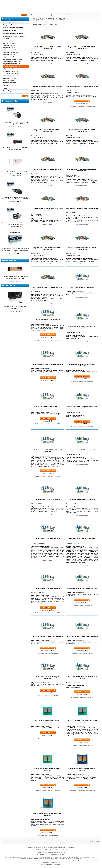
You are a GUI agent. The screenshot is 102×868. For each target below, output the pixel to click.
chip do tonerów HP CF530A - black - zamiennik (82, 588)
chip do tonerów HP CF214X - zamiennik (48, 499)
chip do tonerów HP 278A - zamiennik (48, 320)
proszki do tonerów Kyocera (11, 74)
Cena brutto (54, 25)
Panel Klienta (26, 11)
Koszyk (88, 2)
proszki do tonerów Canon (10, 71)
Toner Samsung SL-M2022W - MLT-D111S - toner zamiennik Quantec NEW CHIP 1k (15, 123)
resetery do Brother (8, 80)
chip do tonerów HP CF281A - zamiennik (82, 499)
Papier (5, 88)
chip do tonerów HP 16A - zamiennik (82, 287)
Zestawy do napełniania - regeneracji (14, 36)
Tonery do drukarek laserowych (12, 25)
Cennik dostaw (14, 11)
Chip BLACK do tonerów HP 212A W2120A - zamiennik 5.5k (48, 48)
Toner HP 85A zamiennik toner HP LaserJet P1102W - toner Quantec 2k (15, 224)
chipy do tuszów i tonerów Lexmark (13, 69)
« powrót (91, 841)
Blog (4, 11)
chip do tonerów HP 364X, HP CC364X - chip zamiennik (82, 327)
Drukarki (6, 85)
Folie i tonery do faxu (9, 30)
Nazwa (47, 25)
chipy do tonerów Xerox (10, 57)
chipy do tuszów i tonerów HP (12, 66)
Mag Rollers (6, 39)
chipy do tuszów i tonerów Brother (12, 59)
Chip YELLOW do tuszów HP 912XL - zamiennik (48, 287)
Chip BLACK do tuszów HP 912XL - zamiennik (48, 86)
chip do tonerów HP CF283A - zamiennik (82, 539)
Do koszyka (81, 101)
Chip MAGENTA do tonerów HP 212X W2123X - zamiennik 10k (48, 209)
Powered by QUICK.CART (57, 855)
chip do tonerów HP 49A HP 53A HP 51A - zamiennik (82, 365)
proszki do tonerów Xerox (10, 78)
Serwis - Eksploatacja (9, 91)
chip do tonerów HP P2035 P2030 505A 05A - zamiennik (82, 769)
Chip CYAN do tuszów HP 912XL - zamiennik (48, 169)
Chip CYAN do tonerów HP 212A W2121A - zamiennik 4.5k (48, 131)
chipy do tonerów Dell (9, 45)
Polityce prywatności (69, 847)
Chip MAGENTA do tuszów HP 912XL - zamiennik (82, 208)
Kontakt (36, 11)
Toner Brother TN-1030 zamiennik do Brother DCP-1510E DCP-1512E (15, 173)
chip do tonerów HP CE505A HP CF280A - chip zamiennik (48, 451)
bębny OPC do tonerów (10, 43)
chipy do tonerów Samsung (11, 52)
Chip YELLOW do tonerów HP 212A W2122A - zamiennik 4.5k (48, 249)
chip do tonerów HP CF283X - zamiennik (48, 588)
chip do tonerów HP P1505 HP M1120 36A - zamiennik (48, 769)
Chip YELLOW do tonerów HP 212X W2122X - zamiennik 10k (82, 249)
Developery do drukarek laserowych (14, 22)
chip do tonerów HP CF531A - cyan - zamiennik (48, 636)
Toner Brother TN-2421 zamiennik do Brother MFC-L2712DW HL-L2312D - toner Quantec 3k (15, 250)
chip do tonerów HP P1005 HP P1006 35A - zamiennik (48, 721)
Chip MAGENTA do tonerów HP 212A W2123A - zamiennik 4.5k (82, 170)
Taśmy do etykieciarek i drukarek (13, 33)
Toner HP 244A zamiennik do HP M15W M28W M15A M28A (15, 149)
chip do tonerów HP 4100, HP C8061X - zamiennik (48, 364)
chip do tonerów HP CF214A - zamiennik (82, 450)
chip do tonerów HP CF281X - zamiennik (48, 539)
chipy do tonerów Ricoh (10, 50)
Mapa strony (57, 865)
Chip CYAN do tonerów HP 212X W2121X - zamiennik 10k (82, 131)
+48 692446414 (61, 852)
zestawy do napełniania (10, 83)
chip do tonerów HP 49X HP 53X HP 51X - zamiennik (48, 407)
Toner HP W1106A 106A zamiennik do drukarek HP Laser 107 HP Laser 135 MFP (15, 198)
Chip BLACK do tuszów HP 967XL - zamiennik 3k (82, 86)
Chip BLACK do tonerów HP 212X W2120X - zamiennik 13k (82, 48)
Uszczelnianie (7, 41)
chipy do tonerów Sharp (10, 55)
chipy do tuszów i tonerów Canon (12, 61)
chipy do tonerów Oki (9, 48)
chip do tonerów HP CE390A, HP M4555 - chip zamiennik (82, 407)
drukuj (97, 841)
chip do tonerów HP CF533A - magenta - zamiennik (48, 678)
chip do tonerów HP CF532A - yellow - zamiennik (82, 636)
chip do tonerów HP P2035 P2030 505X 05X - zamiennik (48, 814)
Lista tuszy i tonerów (47, 865)
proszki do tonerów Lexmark (11, 76)
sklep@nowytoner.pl (48, 852)
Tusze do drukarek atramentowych (13, 28)
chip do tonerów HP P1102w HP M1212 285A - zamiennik (82, 721)
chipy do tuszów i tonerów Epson (12, 64)
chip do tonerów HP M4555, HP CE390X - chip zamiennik (82, 678)
